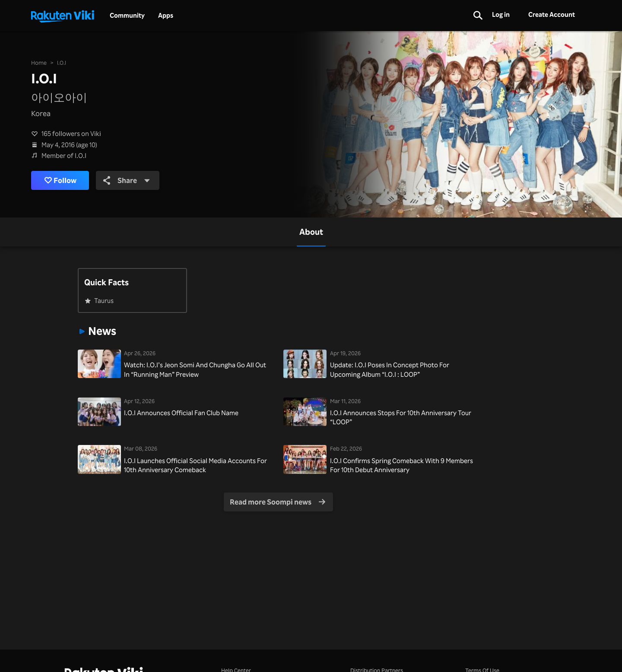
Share (127, 180)
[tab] (311, 232)
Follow (60, 180)
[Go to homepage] (63, 16)
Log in (501, 14)
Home (39, 63)
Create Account (552, 14)
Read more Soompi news (278, 502)
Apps (166, 16)
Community (127, 16)
